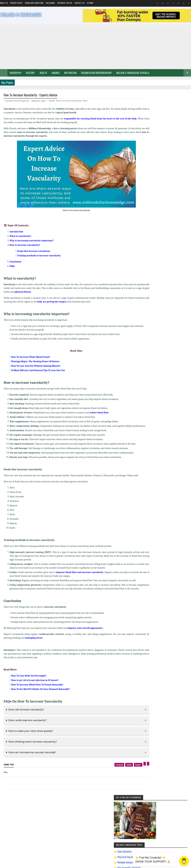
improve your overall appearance (85, 636)
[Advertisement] (96, 47)
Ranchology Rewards (177, 358)
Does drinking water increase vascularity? (33, 749)
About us (4, 3)
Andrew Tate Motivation (167, 295)
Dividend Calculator (158, 161)
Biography (16, 73)
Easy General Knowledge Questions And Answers (164, 316)
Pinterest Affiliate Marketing (156, 358)
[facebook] (109, 772)
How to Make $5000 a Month (157, 337)
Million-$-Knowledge (24, 864)
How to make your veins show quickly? (31, 739)
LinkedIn (178, 431)
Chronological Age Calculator (162, 188)
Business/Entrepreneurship (96, 73)
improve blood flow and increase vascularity (80, 576)
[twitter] (118, 772)
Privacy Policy (16, 3)
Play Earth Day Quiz (157, 155)
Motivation (70, 73)
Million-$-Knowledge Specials (133, 73)
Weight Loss (151, 295)
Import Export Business (155, 342)
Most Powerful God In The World (158, 352)
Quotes (149, 285)
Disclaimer (50, 3)
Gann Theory (151, 321)
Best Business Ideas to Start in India (159, 300)
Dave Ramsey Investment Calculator (165, 193)
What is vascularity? (21, 236)
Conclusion (16, 262)
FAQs (12, 266)
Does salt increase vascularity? (26, 717)
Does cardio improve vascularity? (27, 728)
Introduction (16, 232)
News (85, 101)
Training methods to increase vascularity (39, 256)
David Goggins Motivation (156, 311)
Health (43, 73)
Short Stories (179, 279)
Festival (180, 285)
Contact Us (79, 3)
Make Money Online (163, 279)
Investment (161, 290)
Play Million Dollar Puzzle (160, 172)
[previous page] (37, 787)
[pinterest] (134, 771)
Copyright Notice (65, 3)
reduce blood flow (99, 413)
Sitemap (90, 3)
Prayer (171, 290)
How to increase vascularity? (25, 245)
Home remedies (168, 285)
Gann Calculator (156, 150)
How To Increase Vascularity (69, 101)
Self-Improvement (153, 274)
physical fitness (44, 292)
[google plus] (128, 772)
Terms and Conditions (34, 3)
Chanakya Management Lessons (158, 305)
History (30, 73)
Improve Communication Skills (157, 347)
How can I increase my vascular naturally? (32, 760)
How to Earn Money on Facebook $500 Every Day (164, 331)
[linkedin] (137, 771)
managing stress (48, 646)
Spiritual (150, 279)
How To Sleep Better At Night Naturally (160, 326)
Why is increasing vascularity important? (32, 241)
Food (157, 285)
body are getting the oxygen (67, 302)
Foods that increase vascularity (34, 251)
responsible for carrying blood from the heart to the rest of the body (101, 119)
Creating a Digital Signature (162, 177)
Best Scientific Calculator (160, 166)
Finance (56, 73)
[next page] (106, 787)
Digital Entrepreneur (175, 311)
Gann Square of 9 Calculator (161, 182)
